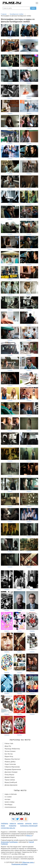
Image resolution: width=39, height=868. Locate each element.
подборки (13, 826)
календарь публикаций (29, 826)
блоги (35, 824)
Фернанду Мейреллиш (12, 749)
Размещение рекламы (19, 864)
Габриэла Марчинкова (12, 767)
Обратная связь (28, 862)
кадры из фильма (11, 794)
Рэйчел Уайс (9, 744)
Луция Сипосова (10, 764)
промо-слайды (10, 802)
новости (13, 824)
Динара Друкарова (11, 785)
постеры (7, 799)
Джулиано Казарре (11, 772)
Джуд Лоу (8, 746)
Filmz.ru (29, 836)
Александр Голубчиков (9, 842)
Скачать (10, 38)
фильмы (21, 824)
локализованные (10, 807)
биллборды (8, 805)
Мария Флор (9, 756)
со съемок (8, 797)
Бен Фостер (9, 754)
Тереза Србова (10, 780)
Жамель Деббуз (10, 762)
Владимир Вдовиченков (13, 769)
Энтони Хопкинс (10, 751)
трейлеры (5, 824)
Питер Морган (9, 775)
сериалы (28, 824)
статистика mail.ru (8, 828)
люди (3, 826)
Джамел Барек (10, 777)
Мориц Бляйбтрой (11, 782)
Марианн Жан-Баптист (12, 759)
